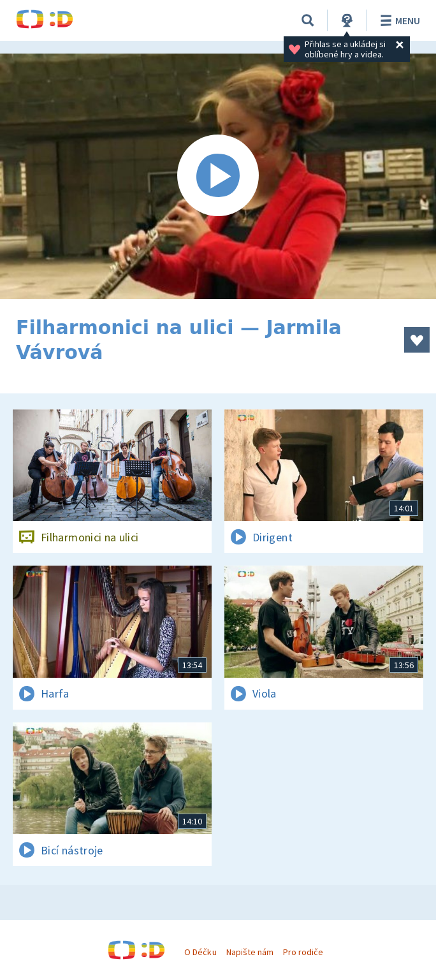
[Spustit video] (218, 176)
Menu (398, 20)
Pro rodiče (303, 952)
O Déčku (200, 952)
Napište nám (250, 952)
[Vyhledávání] (308, 20)
